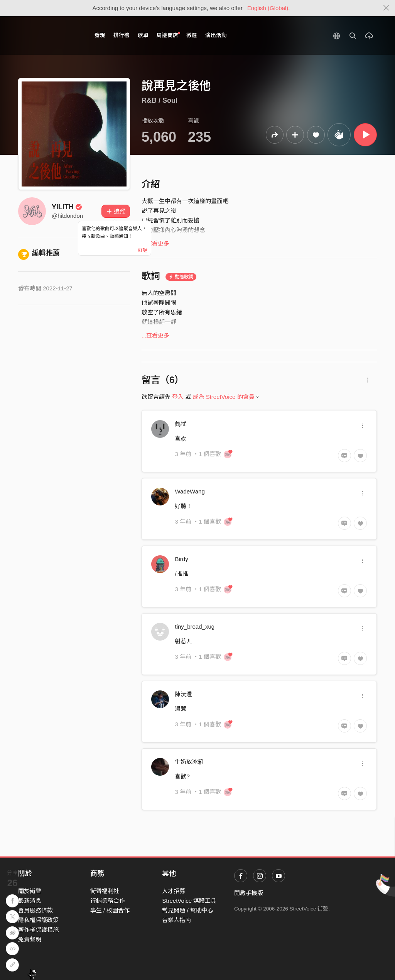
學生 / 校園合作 (110, 910)
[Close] (386, 8)
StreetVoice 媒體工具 (189, 901)
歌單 (143, 35)
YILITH (67, 207)
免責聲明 (30, 939)
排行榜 (122, 35)
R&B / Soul (160, 100)
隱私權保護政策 (38, 920)
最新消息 (30, 901)
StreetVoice (50, 36)
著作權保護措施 (38, 930)
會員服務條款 (35, 910)
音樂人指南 (176, 920)
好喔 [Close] (143, 250)
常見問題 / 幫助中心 (188, 910)
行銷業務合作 (108, 901)
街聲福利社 (105, 891)
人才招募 (174, 891)
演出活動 (216, 35)
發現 (100, 35)
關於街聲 (30, 891)
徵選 (192, 35)
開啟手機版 (249, 893)
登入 (178, 397)
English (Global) (268, 8)
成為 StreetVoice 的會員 (224, 397)
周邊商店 (168, 35)
